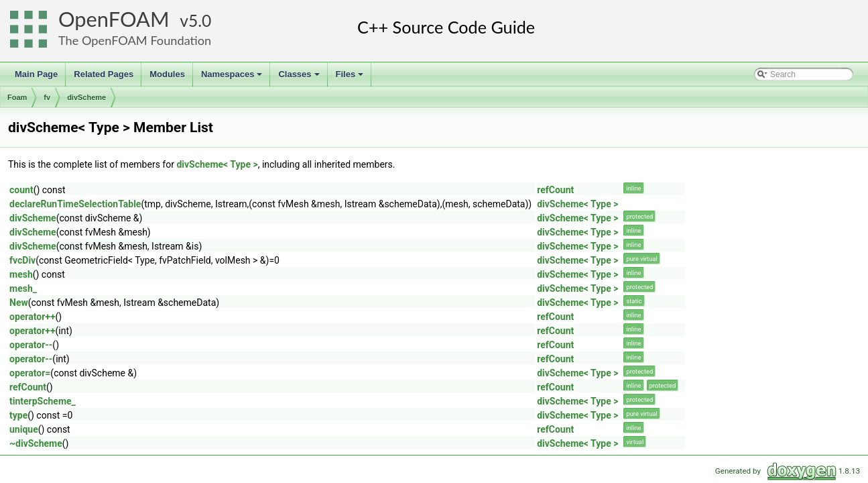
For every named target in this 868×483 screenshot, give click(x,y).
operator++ (33, 317)
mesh (21, 274)
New (19, 303)
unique (24, 429)
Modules (167, 74)
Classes (300, 78)
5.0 (200, 20)
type (18, 415)
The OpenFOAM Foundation (135, 40)
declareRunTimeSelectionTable (75, 204)
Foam (17, 97)
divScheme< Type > (217, 164)
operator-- (31, 345)
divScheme (86, 97)
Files (351, 78)
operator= (30, 373)
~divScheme (36, 443)
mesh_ (23, 288)
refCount (555, 190)
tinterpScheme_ (43, 401)
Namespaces (233, 78)
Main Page (36, 74)
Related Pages (104, 74)
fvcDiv (22, 260)
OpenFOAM (114, 19)
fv (47, 97)
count (21, 190)
